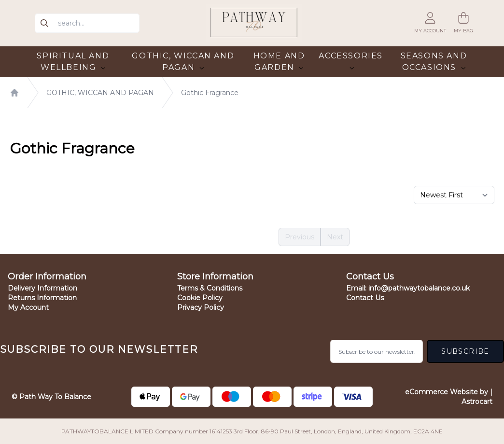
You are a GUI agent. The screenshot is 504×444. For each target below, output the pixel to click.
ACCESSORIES (351, 61)
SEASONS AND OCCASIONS (434, 62)
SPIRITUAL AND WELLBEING (73, 62)
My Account (28, 307)
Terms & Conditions (210, 288)
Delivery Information (42, 288)
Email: (408, 288)
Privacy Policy (201, 307)
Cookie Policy (200, 298)
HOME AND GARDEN (279, 62)
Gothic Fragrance (210, 93)
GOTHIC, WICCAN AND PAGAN (183, 62)
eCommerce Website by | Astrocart (444, 396)
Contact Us (365, 298)
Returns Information (42, 298)
